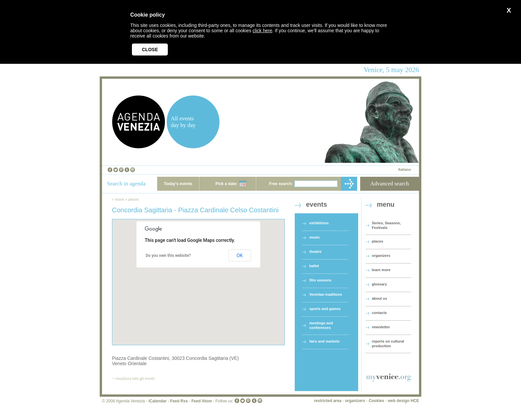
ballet (314, 266)
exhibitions (319, 223)
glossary (379, 284)
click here (262, 31)
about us (379, 298)
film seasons (320, 280)
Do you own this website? (168, 256)
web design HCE (403, 401)
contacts (379, 313)
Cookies (377, 401)
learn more (381, 270)
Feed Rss (179, 401)
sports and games (325, 309)
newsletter (381, 327)
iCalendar (158, 401)
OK (240, 256)
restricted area (328, 401)
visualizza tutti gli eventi (135, 378)
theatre (315, 252)
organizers (381, 256)
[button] (198, 276)
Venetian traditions (326, 294)
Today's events (178, 184)
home (120, 199)
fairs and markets (324, 341)
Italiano (405, 169)
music (315, 237)
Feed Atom (202, 401)
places (134, 199)
